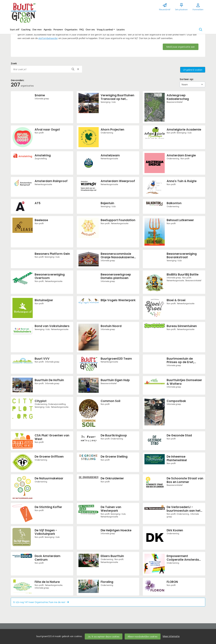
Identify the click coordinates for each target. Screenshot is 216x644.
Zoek (14, 63)
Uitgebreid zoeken (193, 70)
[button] (15, 30)
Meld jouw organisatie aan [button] (181, 47)
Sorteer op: (187, 79)
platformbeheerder (48, 38)
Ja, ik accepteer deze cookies (104, 636)
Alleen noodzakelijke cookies (143, 636)
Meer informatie (171, 636)
